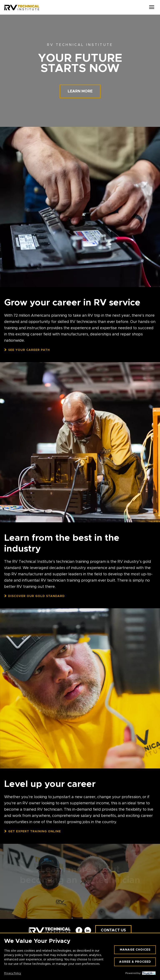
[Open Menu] (152, 7)
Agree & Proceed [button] (135, 962)
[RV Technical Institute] (22, 7)
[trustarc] (148, 973)
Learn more (80, 91)
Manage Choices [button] (135, 950)
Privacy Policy (13, 973)
